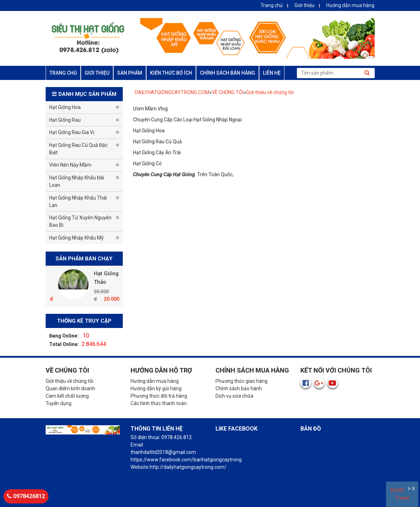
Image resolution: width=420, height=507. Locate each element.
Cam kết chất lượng (67, 396)
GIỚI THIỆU (97, 73)
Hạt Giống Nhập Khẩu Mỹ (76, 238)
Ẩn (410, 489)
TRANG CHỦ (63, 73)
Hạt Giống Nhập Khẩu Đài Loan (77, 181)
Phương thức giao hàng (241, 381)
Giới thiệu (304, 5)
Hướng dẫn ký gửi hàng (156, 388)
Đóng (414, 489)
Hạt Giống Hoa (65, 107)
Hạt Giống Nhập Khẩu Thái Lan (78, 201)
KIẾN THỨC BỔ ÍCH (171, 73)
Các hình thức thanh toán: (159, 403)
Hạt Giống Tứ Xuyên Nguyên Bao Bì (80, 221)
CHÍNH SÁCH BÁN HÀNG (228, 73)
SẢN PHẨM (130, 73)
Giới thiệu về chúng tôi (270, 92)
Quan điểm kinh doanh (70, 388)
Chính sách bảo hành (239, 388)
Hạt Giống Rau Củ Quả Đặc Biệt (78, 149)
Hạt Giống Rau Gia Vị (72, 132)
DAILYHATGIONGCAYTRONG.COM (172, 92)
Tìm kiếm (367, 73)
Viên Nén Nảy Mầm (70, 165)
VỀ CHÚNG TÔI (228, 92)
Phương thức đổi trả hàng (159, 396)
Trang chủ (272, 5)
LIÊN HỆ (272, 73)
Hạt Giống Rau (65, 120)
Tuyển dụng (59, 403)
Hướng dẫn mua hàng (350, 5)
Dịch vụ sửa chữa (234, 396)
